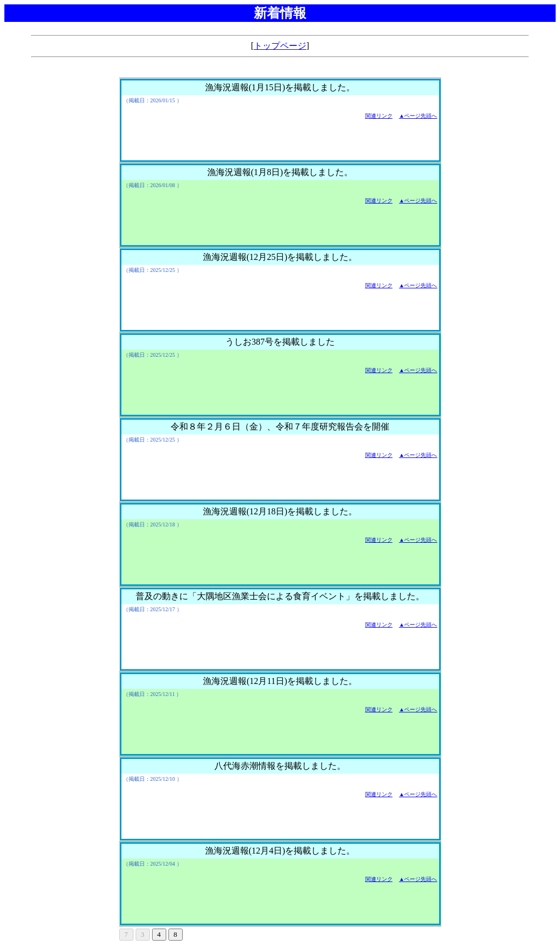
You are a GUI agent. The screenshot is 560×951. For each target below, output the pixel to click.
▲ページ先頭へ (418, 116)
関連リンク (379, 116)
